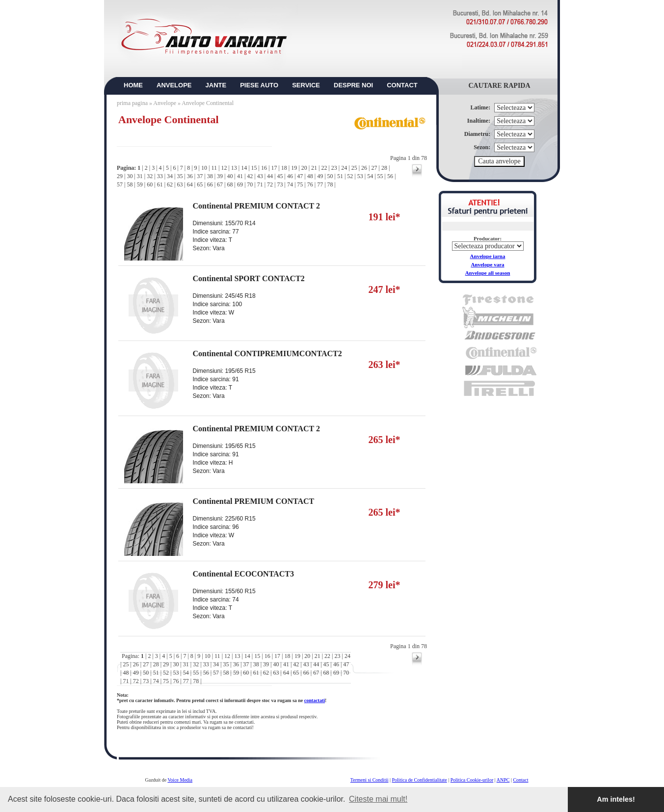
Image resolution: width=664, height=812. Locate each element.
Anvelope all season (488, 273)
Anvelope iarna (488, 256)
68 (230, 184)
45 (280, 176)
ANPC (503, 780)
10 (204, 168)
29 (120, 176)
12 (224, 168)
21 (314, 168)
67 (220, 184)
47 (300, 176)
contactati (315, 700)
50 (330, 176)
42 (250, 176)
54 (370, 176)
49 (320, 176)
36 (190, 176)
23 (334, 168)
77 (320, 184)
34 (170, 176)
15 (254, 168)
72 (270, 184)
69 (240, 184)
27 (374, 168)
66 (210, 184)
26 (364, 168)
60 (150, 184)
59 (140, 184)
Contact (520, 780)
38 (210, 176)
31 (140, 176)
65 (200, 184)
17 (274, 168)
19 (294, 168)
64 (190, 184)
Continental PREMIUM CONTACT (254, 501)
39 (220, 176)
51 (340, 176)
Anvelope (165, 103)
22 (324, 168)
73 (280, 184)
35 (180, 176)
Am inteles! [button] (616, 799)
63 (180, 184)
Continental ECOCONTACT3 (243, 574)
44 (270, 176)
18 (284, 168)
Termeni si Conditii (370, 780)
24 (344, 168)
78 (330, 184)
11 (214, 168)
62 (170, 184)
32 (150, 176)
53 (360, 176)
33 (160, 176)
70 (250, 184)
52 (350, 176)
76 (310, 184)
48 (310, 176)
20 (304, 168)
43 (260, 176)
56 (390, 176)
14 (244, 168)
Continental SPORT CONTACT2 (249, 278)
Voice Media (180, 780)
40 (230, 176)
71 (260, 184)
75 (300, 184)
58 (130, 184)
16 (264, 168)
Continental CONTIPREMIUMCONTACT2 (267, 354)
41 (240, 176)
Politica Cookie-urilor (472, 780)
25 (354, 168)
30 (130, 176)
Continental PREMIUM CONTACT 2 (256, 206)
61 (160, 184)
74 (290, 184)
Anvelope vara (487, 264)
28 (384, 168)
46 (290, 176)
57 (120, 184)
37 (200, 176)
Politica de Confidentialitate (420, 780)
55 (380, 176)
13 (234, 168)
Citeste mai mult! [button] (378, 799)
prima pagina (132, 103)
